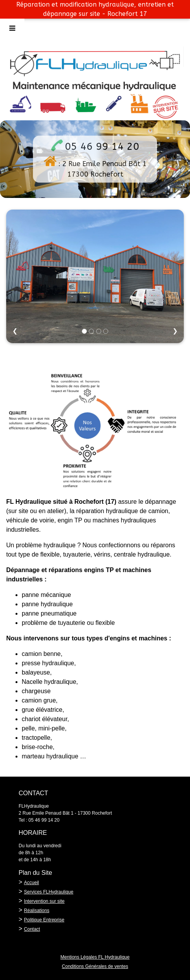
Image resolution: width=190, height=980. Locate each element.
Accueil (32, 883)
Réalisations (37, 911)
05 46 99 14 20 (102, 147)
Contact (32, 929)
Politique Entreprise (44, 920)
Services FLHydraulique (49, 892)
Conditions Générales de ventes (95, 966)
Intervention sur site (44, 901)
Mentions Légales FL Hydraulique (95, 957)
